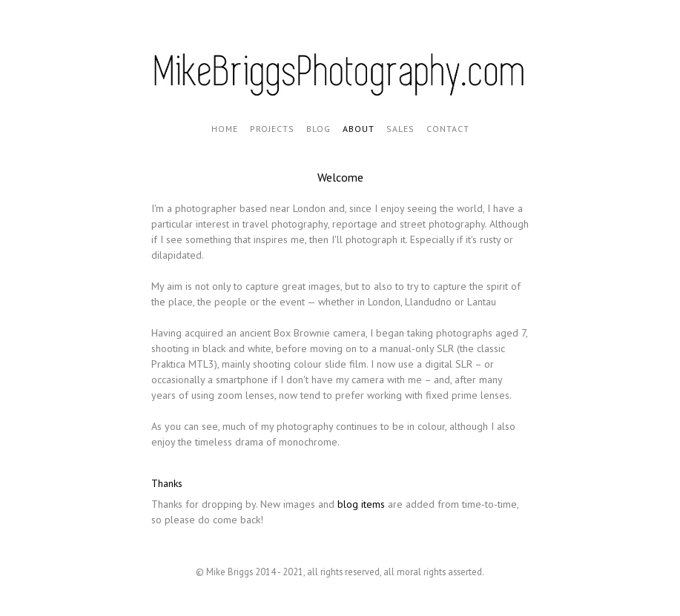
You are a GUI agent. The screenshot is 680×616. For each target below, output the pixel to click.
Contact (448, 129)
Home (225, 129)
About (359, 129)
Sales (400, 129)
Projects (272, 129)
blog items (361, 504)
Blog (318, 129)
